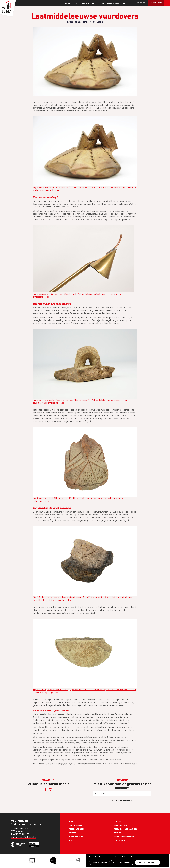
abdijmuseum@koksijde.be (23, 837)
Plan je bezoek (70, 3)
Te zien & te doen (87, 3)
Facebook (46, 790)
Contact (118, 821)
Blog (125, 3)
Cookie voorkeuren (99, 862)
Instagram (50, 790)
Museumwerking (113, 3)
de (144, 3)
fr (141, 3)
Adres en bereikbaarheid (125, 829)
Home (71, 821)
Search (167, 3)
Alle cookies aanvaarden (147, 862)
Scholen (100, 3)
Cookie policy (120, 841)
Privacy (117, 833)
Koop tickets (156, 3)
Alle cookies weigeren (122, 862)
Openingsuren (120, 825)
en (138, 3)
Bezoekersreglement (124, 837)
